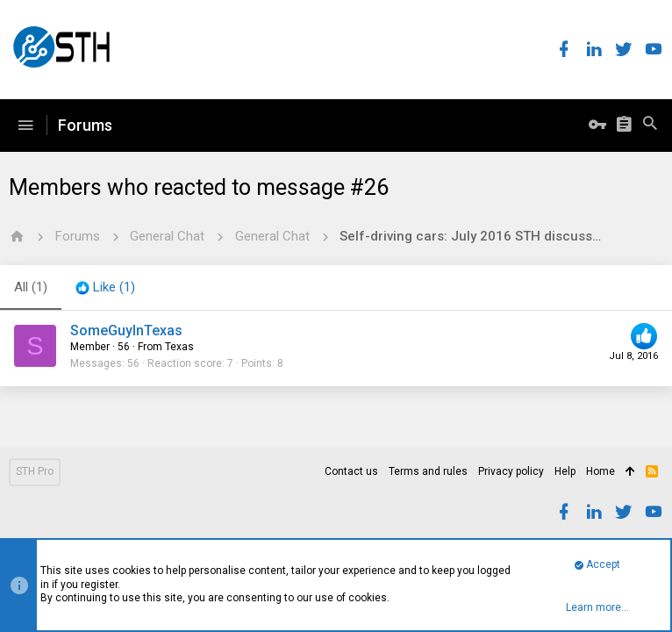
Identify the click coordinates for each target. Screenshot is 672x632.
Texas (179, 347)
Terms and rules (428, 471)
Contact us (351, 471)
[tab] (105, 288)
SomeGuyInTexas (126, 330)
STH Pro (35, 471)
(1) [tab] (31, 287)
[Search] (650, 126)
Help (565, 471)
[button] (25, 126)
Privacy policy (511, 471)
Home (601, 471)
